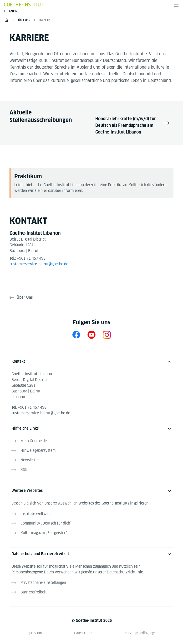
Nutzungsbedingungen (141, 633)
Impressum (34, 633)
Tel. (29, 407)
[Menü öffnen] (176, 5)
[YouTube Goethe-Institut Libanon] (91, 335)
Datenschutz (83, 633)
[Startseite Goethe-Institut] (24, 4)
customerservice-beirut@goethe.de (39, 264)
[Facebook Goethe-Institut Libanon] (76, 335)
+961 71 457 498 (31, 258)
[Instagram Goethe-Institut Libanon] (107, 335)
